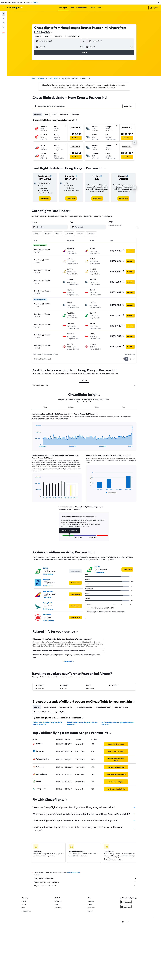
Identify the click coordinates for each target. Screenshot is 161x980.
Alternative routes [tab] (50, 707)
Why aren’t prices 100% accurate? (85, 886)
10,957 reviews (48, 621)
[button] (159, 2)
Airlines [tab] (71, 407)
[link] (45, 198)
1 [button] (126, 359)
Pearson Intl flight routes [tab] (42, 712)
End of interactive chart (34, 445)
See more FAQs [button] (69, 661)
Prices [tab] (45, 407)
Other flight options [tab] (121, 707)
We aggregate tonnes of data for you (85, 882)
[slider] (137, 228)
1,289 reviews (48, 609)
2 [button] (131, 359)
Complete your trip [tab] (66, 707)
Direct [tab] (54, 114)
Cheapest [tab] (37, 114)
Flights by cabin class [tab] (103, 707)
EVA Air (46, 568)
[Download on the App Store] (126, 907)
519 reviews (47, 597)
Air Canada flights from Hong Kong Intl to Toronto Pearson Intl (118, 723)
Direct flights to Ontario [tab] (84, 707)
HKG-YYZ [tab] (84, 380)
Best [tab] (46, 114)
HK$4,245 (42, 32)
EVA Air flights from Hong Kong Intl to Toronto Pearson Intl (82, 723)
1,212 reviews (48, 586)
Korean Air (47, 580)
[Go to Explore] (3, 27)
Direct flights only (74, 36)
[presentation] (52, 32)
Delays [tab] (97, 407)
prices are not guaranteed (74, 872)
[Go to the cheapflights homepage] (15, 8)
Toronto (56, 78)
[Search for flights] (3, 14)
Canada (50, 78)
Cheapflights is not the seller (85, 878)
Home (33, 78)
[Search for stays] (3, 18)
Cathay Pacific (48, 603)
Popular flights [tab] (59, 712)
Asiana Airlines (48, 591)
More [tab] (123, 407)
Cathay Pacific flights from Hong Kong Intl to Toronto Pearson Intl (48, 723)
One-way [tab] (76, 114)
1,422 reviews (48, 574)
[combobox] (38, 36)
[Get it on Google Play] (126, 902)
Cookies (36, 2)
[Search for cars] (3, 23)
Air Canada (47, 614)
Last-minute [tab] (64, 114)
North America (41, 78)
